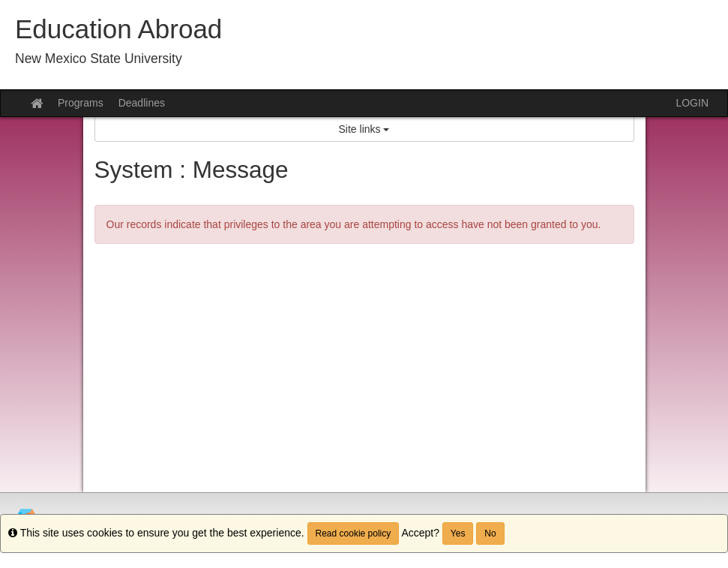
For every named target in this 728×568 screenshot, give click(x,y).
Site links (364, 129)
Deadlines (142, 103)
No (490, 533)
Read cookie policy (354, 533)
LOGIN (692, 103)
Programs (81, 103)
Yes (458, 533)
